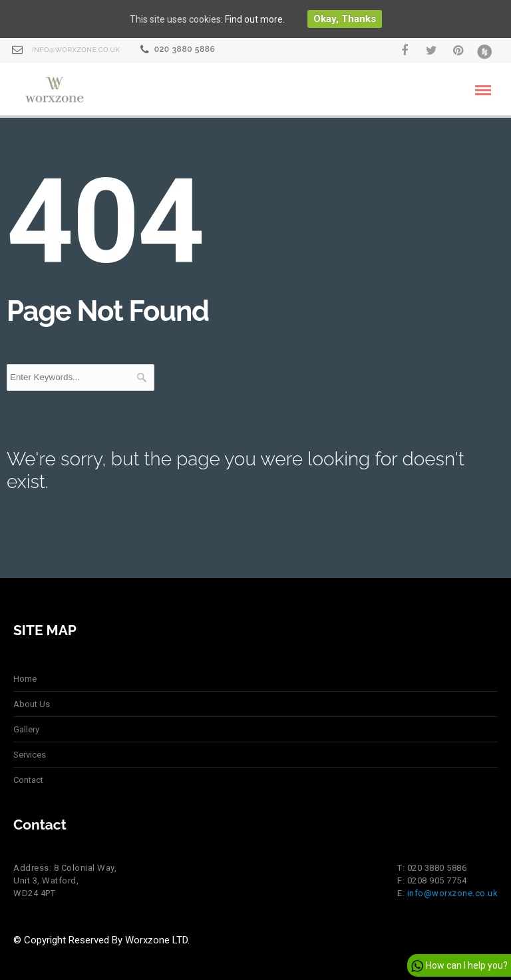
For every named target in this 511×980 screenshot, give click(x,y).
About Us (32, 704)
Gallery (26, 729)
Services (30, 755)
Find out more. (255, 19)
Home (25, 679)
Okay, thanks (345, 19)
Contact (28, 780)
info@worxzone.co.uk (76, 50)
